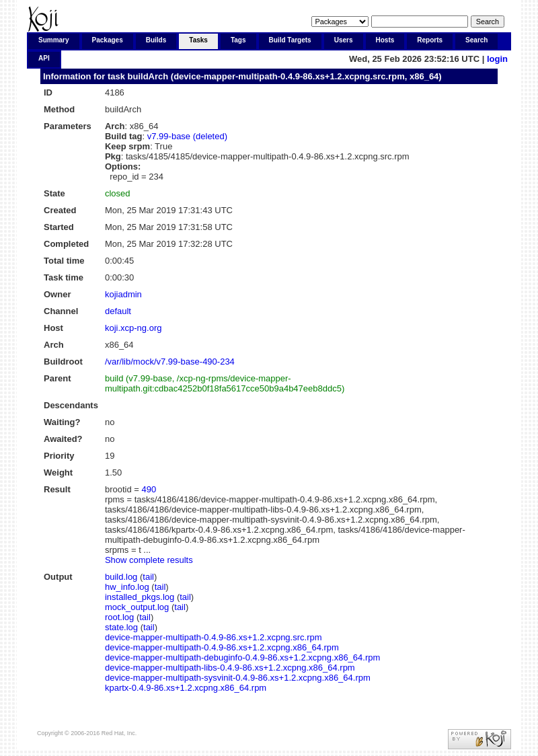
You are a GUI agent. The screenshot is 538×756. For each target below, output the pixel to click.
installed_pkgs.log (140, 597)
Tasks (198, 40)
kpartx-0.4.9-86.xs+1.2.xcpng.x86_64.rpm (186, 688)
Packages (108, 40)
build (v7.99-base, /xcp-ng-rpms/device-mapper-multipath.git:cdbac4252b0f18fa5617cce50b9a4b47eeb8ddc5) (225, 383)
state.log (121, 627)
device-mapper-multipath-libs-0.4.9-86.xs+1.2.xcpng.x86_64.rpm (230, 668)
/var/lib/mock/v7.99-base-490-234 (170, 362)
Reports (430, 40)
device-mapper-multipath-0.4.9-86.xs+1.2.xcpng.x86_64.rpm (222, 647)
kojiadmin (123, 294)
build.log (121, 577)
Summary (54, 40)
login (497, 59)
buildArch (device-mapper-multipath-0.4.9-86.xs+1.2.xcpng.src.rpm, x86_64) (285, 76)
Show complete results (149, 560)
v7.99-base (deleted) (187, 136)
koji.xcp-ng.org (133, 328)
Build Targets (290, 40)
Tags (238, 40)
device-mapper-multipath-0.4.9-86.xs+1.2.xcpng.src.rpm (214, 637)
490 (149, 489)
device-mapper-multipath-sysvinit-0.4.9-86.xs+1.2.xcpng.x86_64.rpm (238, 678)
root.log (119, 617)
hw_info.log (127, 587)
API (44, 58)
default (118, 311)
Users (344, 40)
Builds (156, 40)
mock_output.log (137, 607)
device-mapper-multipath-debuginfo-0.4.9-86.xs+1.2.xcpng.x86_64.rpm (242, 657)
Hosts (385, 40)
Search (476, 40)
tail (148, 577)
